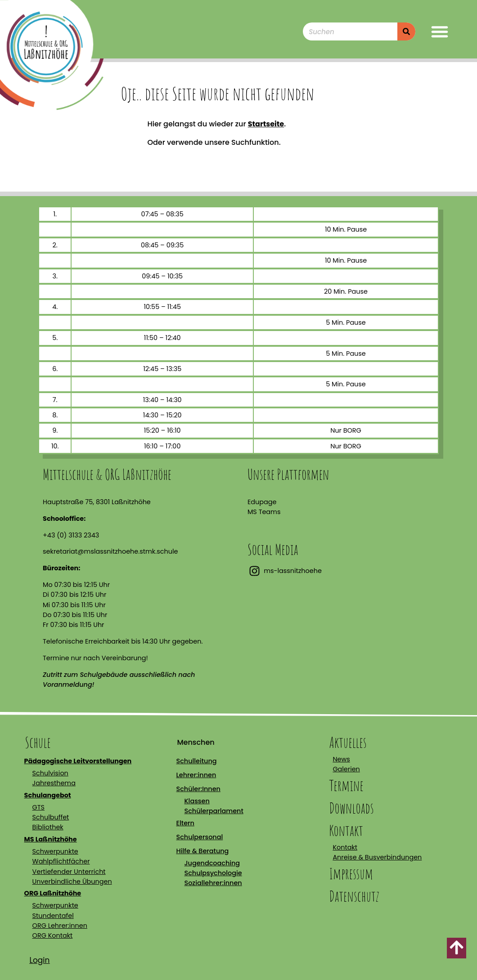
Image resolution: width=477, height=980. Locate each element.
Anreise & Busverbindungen (377, 857)
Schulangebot (48, 795)
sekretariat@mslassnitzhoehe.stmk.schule (110, 551)
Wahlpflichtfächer (61, 861)
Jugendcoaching (212, 863)
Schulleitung (196, 761)
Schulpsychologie (213, 873)
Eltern (185, 823)
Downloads (351, 808)
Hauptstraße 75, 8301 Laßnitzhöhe (97, 502)
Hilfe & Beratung (202, 851)
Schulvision (50, 773)
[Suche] (406, 31)
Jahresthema (54, 783)
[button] (440, 31)
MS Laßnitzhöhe (51, 839)
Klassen (197, 801)
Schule (38, 742)
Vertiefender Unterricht (69, 872)
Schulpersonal (199, 837)
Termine (346, 785)
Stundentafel (53, 916)
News (341, 759)
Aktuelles (348, 742)
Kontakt (346, 830)
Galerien (346, 769)
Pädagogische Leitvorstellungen (78, 761)
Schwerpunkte (55, 851)
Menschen (196, 742)
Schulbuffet (51, 817)
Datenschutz (354, 896)
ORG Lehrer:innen (60, 926)
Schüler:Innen (198, 789)
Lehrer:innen (196, 775)
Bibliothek (48, 827)
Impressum (351, 874)
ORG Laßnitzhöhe (53, 893)
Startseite (266, 124)
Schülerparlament (214, 811)
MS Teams (264, 512)
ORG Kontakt (53, 935)
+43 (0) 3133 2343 (71, 535)
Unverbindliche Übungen (72, 882)
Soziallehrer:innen (213, 883)
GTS (38, 807)
